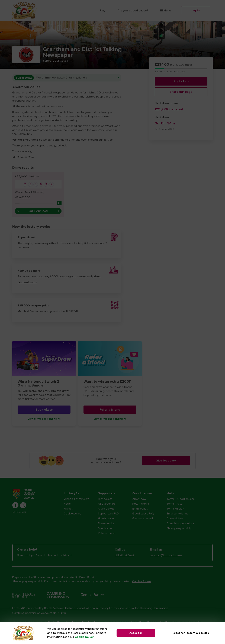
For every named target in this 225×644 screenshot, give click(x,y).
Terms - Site (174, 504)
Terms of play (175, 509)
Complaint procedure (180, 524)
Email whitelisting (177, 514)
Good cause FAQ (143, 514)
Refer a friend (110, 410)
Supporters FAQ (108, 514)
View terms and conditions (44, 419)
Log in (196, 10)
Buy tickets (181, 81)
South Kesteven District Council (65, 608)
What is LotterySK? (76, 499)
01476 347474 (125, 555)
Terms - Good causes (181, 499)
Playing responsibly (179, 528)
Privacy (68, 509)
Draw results (106, 524)
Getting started (143, 519)
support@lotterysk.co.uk (166, 555)
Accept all (136, 633)
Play (103, 10)
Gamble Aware (142, 581)
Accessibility (175, 519)
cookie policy (84, 637)
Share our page (181, 92)
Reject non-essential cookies (190, 633)
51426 (62, 613)
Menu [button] (166, 10)
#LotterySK (19, 512)
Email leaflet (140, 509)
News (67, 504)
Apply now (139, 499)
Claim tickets (106, 509)
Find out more (28, 282)
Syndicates (105, 528)
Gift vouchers (107, 504)
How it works (106, 519)
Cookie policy (73, 514)
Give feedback (166, 461)
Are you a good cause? (133, 10)
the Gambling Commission (151, 608)
